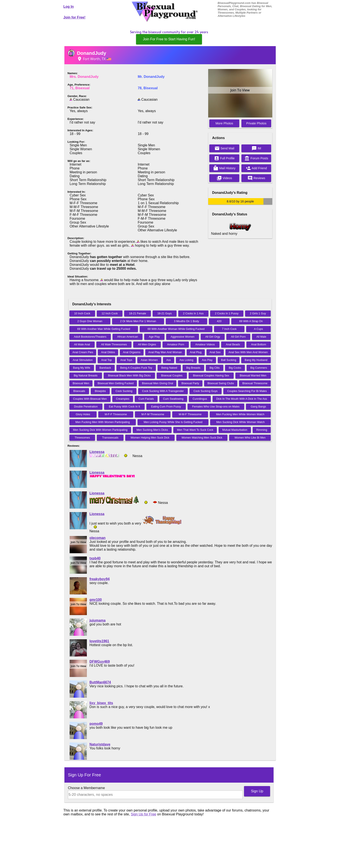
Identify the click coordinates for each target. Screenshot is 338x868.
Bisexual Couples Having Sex (211, 375)
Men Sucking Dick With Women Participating (100, 430)
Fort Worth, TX (94, 59)
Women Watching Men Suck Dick (202, 438)
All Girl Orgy (213, 337)
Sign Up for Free (143, 814)
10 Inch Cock (82, 313)
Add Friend (256, 168)
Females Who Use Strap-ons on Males (216, 407)
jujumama (98, 620)
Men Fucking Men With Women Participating (103, 422)
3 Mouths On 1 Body (187, 321)
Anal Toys (126, 360)
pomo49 (96, 724)
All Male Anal (82, 344)
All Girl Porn (238, 337)
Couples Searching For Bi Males (247, 391)
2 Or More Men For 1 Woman (138, 321)
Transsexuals (110, 438)
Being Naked (169, 368)
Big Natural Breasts (86, 375)
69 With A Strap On (251, 321)
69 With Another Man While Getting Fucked (104, 329)
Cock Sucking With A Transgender (163, 391)
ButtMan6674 (100, 682)
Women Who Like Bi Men (250, 438)
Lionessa (97, 452)
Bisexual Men (81, 383)
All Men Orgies (147, 344)
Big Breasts (193, 368)
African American (128, 337)
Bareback (105, 368)
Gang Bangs (258, 407)
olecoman (98, 538)
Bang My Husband (256, 360)
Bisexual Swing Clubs (221, 383)
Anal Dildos (108, 352)
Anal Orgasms (132, 352)
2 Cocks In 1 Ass (193, 313)
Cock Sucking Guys (206, 391)
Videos (224, 178)
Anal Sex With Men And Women (248, 352)
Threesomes (82, 438)
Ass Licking (186, 360)
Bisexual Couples (172, 375)
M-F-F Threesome (116, 414)
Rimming (262, 430)
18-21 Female (138, 313)
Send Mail (224, 148)
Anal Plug (196, 352)
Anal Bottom (259, 344)
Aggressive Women (183, 337)
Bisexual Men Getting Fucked (116, 383)
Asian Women (149, 360)
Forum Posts (256, 158)
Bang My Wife (82, 368)
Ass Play (207, 360)
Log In (69, 7)
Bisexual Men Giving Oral (158, 383)
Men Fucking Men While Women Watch (240, 414)
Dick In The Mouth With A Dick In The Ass (242, 399)
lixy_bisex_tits (101, 703)
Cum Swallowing (173, 399)
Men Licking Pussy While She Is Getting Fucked (173, 422)
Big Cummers (259, 368)
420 (219, 321)
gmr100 (96, 600)
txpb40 (95, 558)
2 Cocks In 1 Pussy (227, 313)
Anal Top (106, 360)
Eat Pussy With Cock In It (124, 407)
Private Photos (256, 123)
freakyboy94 (99, 579)
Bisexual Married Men (253, 375)
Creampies (123, 399)
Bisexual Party (190, 383)
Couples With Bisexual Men (90, 399)
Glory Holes (83, 414)
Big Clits (215, 368)
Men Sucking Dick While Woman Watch (240, 422)
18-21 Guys (164, 313)
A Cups (258, 329)
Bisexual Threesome (255, 383)
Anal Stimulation (83, 360)
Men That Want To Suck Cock (195, 430)
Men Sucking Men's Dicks (152, 430)
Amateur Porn (176, 344)
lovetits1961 (99, 641)
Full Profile (224, 158)
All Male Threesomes (114, 344)
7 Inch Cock (229, 329)
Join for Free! (74, 17)
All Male (261, 337)
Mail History (224, 168)
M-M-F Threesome (190, 414)
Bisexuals (79, 391)
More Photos (224, 123)
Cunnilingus (200, 399)
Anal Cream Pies (83, 352)
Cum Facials (146, 399)
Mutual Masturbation (235, 430)
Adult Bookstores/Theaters (90, 337)
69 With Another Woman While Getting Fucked (176, 329)
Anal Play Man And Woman (165, 352)
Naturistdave (100, 744)
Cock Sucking (124, 391)
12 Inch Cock (110, 313)
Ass (168, 360)
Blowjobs (100, 391)
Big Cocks (235, 368)
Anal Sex (215, 352)
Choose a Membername (86, 788)
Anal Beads (233, 344)
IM (256, 148)
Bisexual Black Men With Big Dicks (129, 375)
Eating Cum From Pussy (166, 407)
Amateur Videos (205, 344)
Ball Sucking (228, 360)
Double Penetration (86, 407)
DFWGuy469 (100, 662)
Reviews (256, 178)
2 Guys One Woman (90, 321)
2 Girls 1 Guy (258, 313)
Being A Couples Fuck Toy (136, 368)
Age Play (154, 337)
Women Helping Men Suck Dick (150, 438)
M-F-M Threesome (153, 414)
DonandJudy (92, 53)
